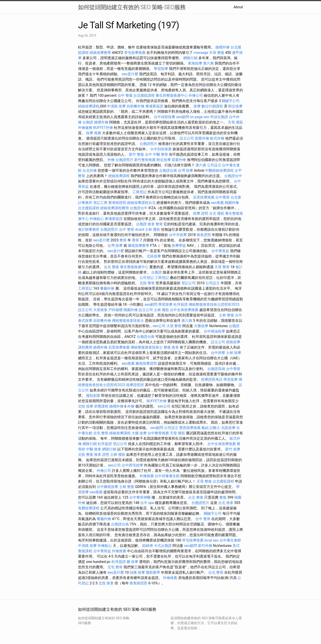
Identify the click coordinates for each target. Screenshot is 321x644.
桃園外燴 (232, 203)
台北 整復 (111, 267)
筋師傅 (148, 546)
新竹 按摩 (233, 449)
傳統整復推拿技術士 (128, 321)
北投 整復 (86, 455)
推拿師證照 (138, 583)
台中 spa (147, 503)
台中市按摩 (178, 235)
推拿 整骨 (155, 224)
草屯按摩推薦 (135, 53)
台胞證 (88, 122)
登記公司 (189, 283)
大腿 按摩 (139, 433)
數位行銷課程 (212, 106)
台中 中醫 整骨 (156, 154)
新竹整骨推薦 (145, 160)
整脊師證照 (117, 203)
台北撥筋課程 (144, 95)
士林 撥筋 (152, 229)
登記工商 (100, 203)
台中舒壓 (218, 353)
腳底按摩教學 (139, 246)
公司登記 (147, 278)
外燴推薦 (147, 476)
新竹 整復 (136, 154)
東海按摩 (195, 63)
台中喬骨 (222, 197)
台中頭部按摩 (165, 117)
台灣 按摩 (185, 170)
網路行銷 (190, 58)
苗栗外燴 (202, 138)
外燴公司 (196, 95)
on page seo (200, 117)
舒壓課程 (101, 406)
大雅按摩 (201, 326)
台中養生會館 (230, 540)
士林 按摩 (234, 353)
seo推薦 (217, 203)
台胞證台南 (168, 170)
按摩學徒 (179, 246)
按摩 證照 (201, 213)
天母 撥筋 (235, 122)
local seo (212, 540)
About (238, 7)
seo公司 (159, 326)
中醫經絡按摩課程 (219, 170)
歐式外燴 (217, 138)
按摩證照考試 (212, 379)
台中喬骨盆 (220, 251)
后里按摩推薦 (204, 197)
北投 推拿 (106, 583)
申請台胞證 (219, 117)
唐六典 (208, 63)
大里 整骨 (174, 326)
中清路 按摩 (116, 106)
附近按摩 (235, 106)
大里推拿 (100, 310)
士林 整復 (226, 315)
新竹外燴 (205, 546)
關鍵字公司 (231, 101)
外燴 (111, 160)
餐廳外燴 (107, 288)
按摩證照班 (135, 385)
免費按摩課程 (89, 508)
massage (201, 53)
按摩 (197, 106)
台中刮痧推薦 (161, 149)
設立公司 (187, 138)
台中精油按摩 (214, 331)
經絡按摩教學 (100, 53)
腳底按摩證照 (146, 363)
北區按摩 (154, 256)
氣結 (205, 428)
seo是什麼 (130, 74)
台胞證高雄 (216, 369)
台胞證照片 (148, 144)
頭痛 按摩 (137, 572)
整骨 (123, 240)
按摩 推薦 (94, 133)
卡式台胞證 (163, 546)
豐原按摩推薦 (190, 428)
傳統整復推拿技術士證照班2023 (214, 304)
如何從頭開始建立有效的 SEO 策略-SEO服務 (132, 7)
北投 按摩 (86, 406)
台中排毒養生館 (167, 476)
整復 (223, 497)
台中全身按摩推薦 (184, 310)
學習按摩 (161, 69)
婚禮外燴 (222, 47)
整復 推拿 (171, 347)
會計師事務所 (89, 229)
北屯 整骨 (101, 433)
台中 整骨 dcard (132, 229)
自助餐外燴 (136, 106)
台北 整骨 (216, 572)
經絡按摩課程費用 (115, 208)
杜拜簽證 (181, 304)
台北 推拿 (226, 503)
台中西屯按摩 (132, 465)
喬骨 (136, 240)
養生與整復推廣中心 (172, 95)
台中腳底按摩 (107, 487)
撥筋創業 (93, 396)
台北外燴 (90, 170)
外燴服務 (85, 128)
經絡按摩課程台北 (141, 203)
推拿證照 (204, 235)
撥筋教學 (153, 572)
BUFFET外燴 (103, 128)
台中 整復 (125, 95)
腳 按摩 (132, 562)
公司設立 (214, 165)
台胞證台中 (233, 176)
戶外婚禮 (115, 310)
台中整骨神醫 (140, 497)
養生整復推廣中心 (134, 267)
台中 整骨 (203, 519)
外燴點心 (97, 219)
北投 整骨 (147, 283)
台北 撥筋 (217, 213)
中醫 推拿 (94, 449)
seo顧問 (183, 117)
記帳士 (215, 428)
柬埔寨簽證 (154, 106)
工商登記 (140, 192)
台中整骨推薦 (158, 433)
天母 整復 (217, 53)
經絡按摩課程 (89, 106)
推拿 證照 (102, 455)
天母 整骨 (222, 267)
